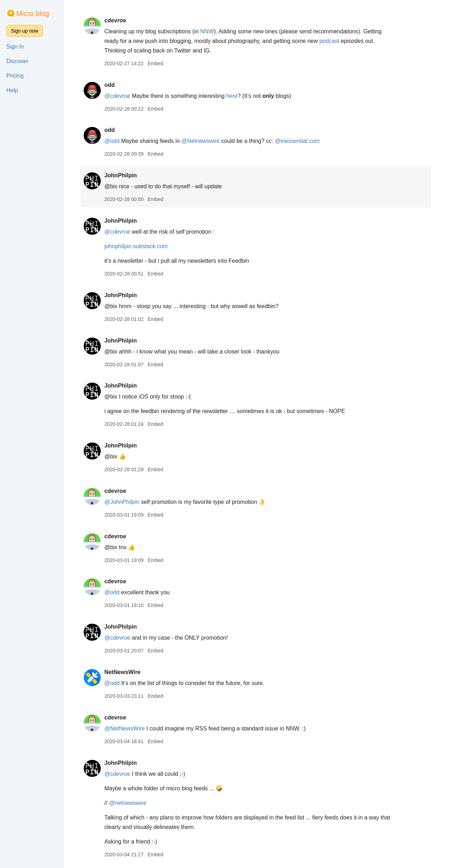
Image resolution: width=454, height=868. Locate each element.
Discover (17, 61)
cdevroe (118, 20)
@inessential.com (301, 141)
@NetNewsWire (128, 728)
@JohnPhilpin (125, 502)
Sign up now (25, 31)
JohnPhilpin (124, 175)
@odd (115, 141)
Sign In (15, 47)
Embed (159, 63)
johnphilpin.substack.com (139, 246)
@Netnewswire (204, 141)
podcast (333, 41)
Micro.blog (33, 13)
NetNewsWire (126, 672)
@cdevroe (120, 96)
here (235, 96)
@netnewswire (131, 803)
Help (12, 90)
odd (113, 85)
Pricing (15, 76)
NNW (210, 31)
